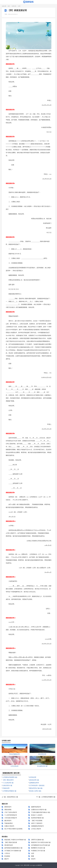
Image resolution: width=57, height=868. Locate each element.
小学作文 (7, 853)
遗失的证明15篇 (34, 780)
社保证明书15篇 (7, 785)
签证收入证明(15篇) (35, 791)
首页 (9, 6)
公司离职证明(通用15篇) (10, 777)
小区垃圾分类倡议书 (11, 818)
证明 (19, 6)
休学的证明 (33, 777)
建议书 (6, 859)
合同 (33, 853)
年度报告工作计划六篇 (38, 851)
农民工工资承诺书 (37, 823)
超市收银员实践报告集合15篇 (13, 848)
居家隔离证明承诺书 (37, 826)
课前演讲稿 (8, 810)
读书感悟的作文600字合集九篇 (41, 845)
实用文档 (14, 6)
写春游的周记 (9, 823)
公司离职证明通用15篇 (48, 797)
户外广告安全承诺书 (11, 812)
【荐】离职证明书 (8, 780)
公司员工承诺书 (36, 829)
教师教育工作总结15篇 (38, 848)
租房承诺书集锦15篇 (37, 818)
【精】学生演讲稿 (37, 821)
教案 (33, 856)
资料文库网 (27, 865)
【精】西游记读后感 (11, 842)
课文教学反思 (9, 845)
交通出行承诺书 (9, 826)
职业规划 (7, 856)
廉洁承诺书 (8, 821)
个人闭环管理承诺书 (11, 815)
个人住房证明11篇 (8, 783)
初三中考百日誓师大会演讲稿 (13, 829)
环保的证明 (6, 788)
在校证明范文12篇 (12, 797)
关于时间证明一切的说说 (37, 785)
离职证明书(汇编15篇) (36, 788)
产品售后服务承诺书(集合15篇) (41, 812)
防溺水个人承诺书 (37, 815)
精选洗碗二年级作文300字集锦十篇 (15, 840)
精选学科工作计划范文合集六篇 (41, 842)
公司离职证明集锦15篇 (9, 791)
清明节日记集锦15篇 (37, 840)
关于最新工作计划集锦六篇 (13, 851)
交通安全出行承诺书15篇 (39, 810)
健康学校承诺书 (36, 807)
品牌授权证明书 (34, 783)
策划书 (33, 859)
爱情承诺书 (8, 807)
